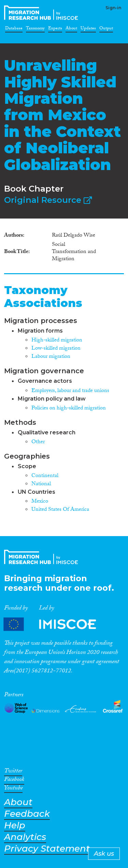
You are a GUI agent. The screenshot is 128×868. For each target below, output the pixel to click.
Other (38, 442)
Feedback (27, 814)
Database (14, 29)
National (41, 484)
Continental (45, 476)
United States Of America (60, 510)
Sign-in (113, 8)
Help (15, 825)
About (71, 29)
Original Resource (48, 200)
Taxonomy (35, 29)
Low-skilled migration (56, 349)
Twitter (13, 772)
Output (106, 29)
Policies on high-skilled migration (69, 409)
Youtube (13, 789)
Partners (56, 624)
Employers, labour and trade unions (70, 391)
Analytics (25, 837)
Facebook (14, 781)
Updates (88, 29)
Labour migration (51, 357)
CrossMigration (42, 13)
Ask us (104, 854)
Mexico (40, 502)
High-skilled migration (57, 341)
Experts (55, 29)
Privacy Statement (47, 849)
